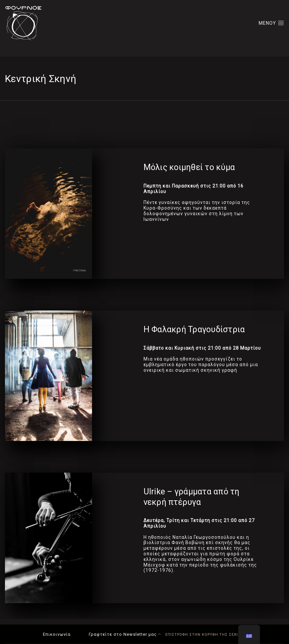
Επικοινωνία (57, 634)
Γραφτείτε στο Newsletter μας (123, 634)
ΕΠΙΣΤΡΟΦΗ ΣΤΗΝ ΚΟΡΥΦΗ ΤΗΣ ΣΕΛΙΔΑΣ (202, 635)
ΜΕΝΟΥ (271, 23)
